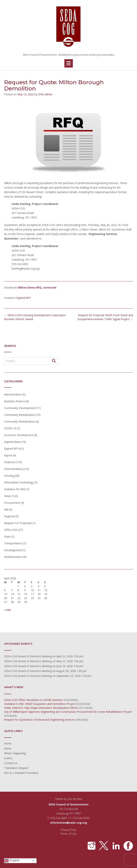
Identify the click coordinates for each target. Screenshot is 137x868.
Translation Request (16, 768)
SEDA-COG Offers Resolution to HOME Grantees (34, 700)
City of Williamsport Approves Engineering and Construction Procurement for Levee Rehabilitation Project (68, 712)
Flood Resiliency (14, 469)
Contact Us (11, 763)
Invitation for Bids (15, 489)
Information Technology (19, 482)
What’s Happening (15, 753)
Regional (9, 516)
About (8, 748)
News (8, 496)
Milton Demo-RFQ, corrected (37, 287)
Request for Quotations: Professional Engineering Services (39, 720)
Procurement (12, 503)
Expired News (12, 442)
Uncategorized (13, 550)
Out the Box (75, 799)
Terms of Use (68, 834)
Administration (13, 394)
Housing (9, 476)
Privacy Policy (69, 830)
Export (8, 455)
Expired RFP (23, 298)
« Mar (8, 610)
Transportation (13, 543)
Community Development (20, 408)
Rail (6, 509)
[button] (69, 63)
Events (8, 758)
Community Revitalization (20, 415)
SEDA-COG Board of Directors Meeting (28, 656)
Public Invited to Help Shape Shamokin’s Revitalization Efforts (41, 708)
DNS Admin (45, 94)
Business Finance (15, 401)
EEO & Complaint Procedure (21, 773)
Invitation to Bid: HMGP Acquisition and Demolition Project (40, 704)
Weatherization (13, 557)
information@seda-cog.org (69, 823)
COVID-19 (10, 428)
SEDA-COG (11, 530)
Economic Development (19, 435)
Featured (10, 462)
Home (8, 743)
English (12, 861)
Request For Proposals (18, 523)
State (7, 537)
